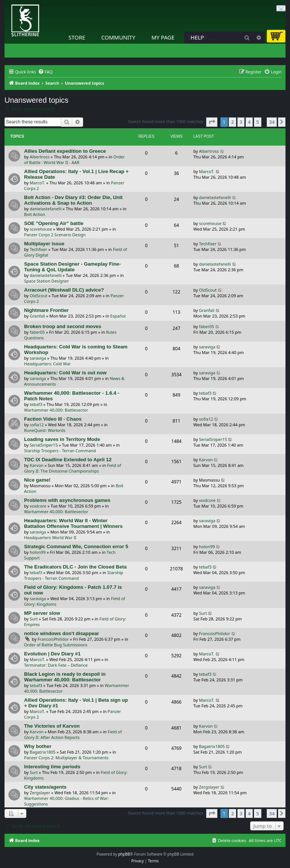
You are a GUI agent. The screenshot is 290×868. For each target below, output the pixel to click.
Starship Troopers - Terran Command (60, 451)
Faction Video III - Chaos (53, 419)
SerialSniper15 (44, 445)
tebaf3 (36, 404)
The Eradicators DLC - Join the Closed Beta (75, 567)
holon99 (38, 552)
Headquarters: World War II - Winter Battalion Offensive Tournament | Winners (73, 523)
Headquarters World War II (50, 537)
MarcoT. (37, 183)
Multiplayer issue (44, 244)
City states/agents (45, 787)
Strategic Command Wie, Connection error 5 (76, 546)
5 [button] (257, 122)
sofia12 (37, 425)
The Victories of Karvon (52, 726)
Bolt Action (35, 214)
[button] (212, 122)
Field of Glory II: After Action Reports (73, 734)
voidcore (38, 506)
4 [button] (249, 122)
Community (118, 37)
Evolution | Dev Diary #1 (52, 654)
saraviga (38, 358)
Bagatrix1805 (43, 752)
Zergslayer (40, 793)
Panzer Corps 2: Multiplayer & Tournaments (66, 758)
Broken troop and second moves (63, 326)
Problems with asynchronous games (67, 500)
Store (77, 37)
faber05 (37, 332)
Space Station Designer (46, 281)
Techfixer (39, 249)
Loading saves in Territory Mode (62, 439)
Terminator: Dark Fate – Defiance (56, 665)
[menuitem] (45, 72)
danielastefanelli (46, 209)
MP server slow (42, 613)
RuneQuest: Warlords (45, 430)
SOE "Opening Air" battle (54, 223)
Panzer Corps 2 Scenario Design (55, 235)
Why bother (38, 746)
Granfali (37, 316)
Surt (34, 619)
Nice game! (37, 480)
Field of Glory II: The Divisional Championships (73, 468)
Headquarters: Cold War (47, 364)
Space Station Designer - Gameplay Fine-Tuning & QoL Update (72, 267)
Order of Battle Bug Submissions (56, 645)
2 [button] (232, 122)
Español (118, 316)
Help (197, 37)
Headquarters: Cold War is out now (65, 373)
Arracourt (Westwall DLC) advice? (64, 290)
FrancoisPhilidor (53, 639)
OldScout (39, 296)
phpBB (124, 854)
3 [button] (241, 122)
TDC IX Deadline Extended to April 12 (68, 460)
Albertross (40, 157)
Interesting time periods (52, 767)
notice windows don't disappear (62, 633)
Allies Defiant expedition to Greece (65, 151)
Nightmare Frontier (46, 310)
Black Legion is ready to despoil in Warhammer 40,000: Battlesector (65, 677)
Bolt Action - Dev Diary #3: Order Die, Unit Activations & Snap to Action (73, 200)
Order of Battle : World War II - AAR (74, 160)
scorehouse (41, 229)
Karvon (37, 465)
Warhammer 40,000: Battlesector (56, 410)
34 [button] (272, 122)
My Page (163, 37)
